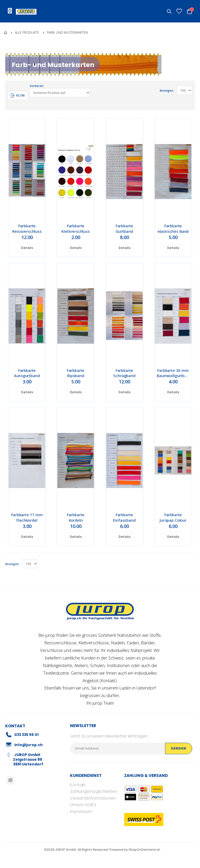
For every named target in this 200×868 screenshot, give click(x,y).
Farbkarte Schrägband (124, 373)
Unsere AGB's (83, 805)
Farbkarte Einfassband (124, 518)
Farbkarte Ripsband (76, 373)
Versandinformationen (93, 798)
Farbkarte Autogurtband (27, 373)
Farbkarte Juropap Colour (173, 518)
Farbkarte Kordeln (76, 518)
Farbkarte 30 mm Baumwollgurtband (174, 373)
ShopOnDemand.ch (144, 850)
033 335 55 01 (27, 735)
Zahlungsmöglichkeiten (94, 792)
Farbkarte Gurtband (124, 229)
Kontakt (108, 680)
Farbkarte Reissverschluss (27, 229)
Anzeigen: (167, 90)
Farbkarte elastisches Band (173, 229)
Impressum (81, 812)
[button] (170, 11)
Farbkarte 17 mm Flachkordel (27, 518)
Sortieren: (37, 86)
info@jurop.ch (29, 745)
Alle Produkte (27, 33)
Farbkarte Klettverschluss (76, 229)
